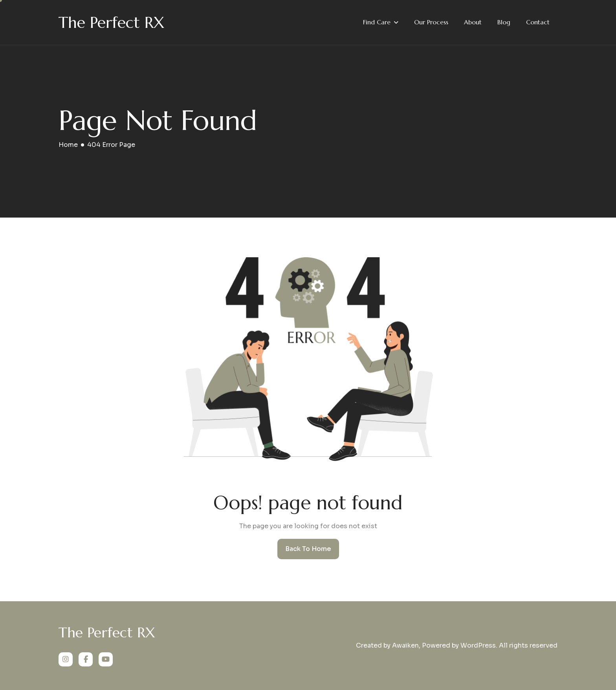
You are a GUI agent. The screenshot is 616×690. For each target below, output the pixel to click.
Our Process (431, 22)
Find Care (377, 22)
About (473, 22)
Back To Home (308, 549)
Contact (538, 22)
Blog (504, 22)
